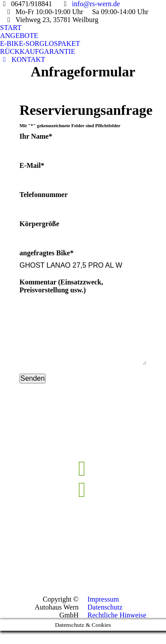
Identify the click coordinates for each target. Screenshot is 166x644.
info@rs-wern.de (96, 4)
